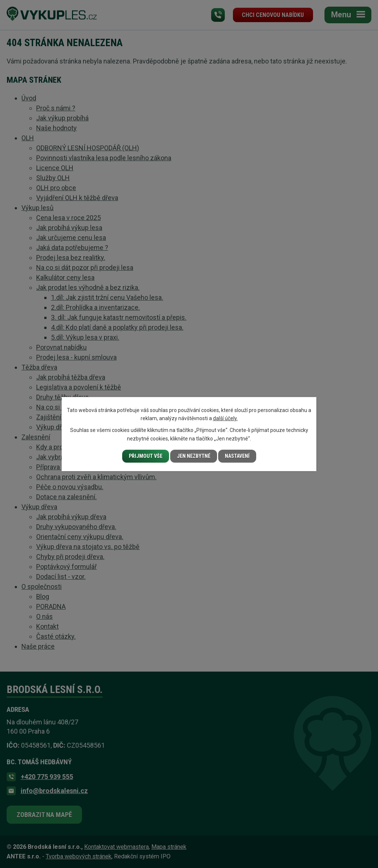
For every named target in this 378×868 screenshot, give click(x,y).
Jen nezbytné (194, 456)
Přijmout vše (146, 456)
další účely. (225, 418)
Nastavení (237, 456)
